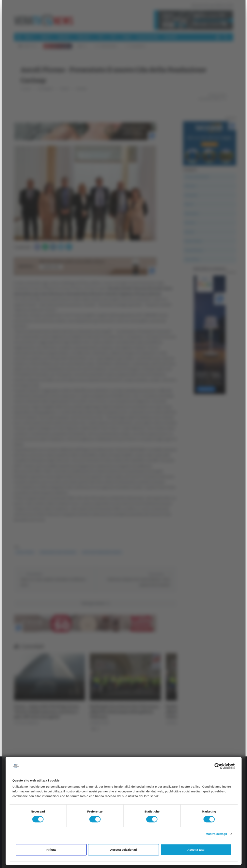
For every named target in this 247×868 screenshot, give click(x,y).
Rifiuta (51, 850)
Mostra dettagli (216, 834)
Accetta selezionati (124, 850)
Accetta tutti (196, 850)
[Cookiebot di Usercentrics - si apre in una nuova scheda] (217, 766)
